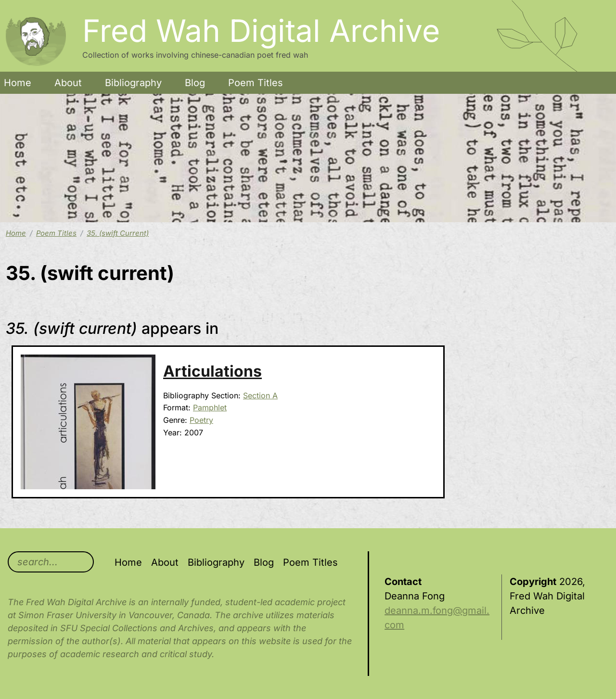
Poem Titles (256, 83)
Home (18, 83)
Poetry (201, 420)
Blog (195, 83)
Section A (260, 395)
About (68, 83)
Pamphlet (210, 407)
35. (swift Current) (118, 233)
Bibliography (133, 83)
